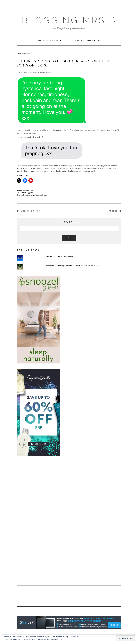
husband (29, 195)
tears (45, 195)
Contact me (78, 40)
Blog (67, 40)
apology (23, 195)
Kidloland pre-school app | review (59, 256)
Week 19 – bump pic (31, 211)
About (91, 40)
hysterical (36, 195)
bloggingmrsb (28, 190)
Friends (113, 211)
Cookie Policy (56, 639)
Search (69, 238)
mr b (42, 195)
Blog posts (29, 193)
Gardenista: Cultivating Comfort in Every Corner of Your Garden (72, 266)
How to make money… (50, 40)
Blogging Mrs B (69, 20)
